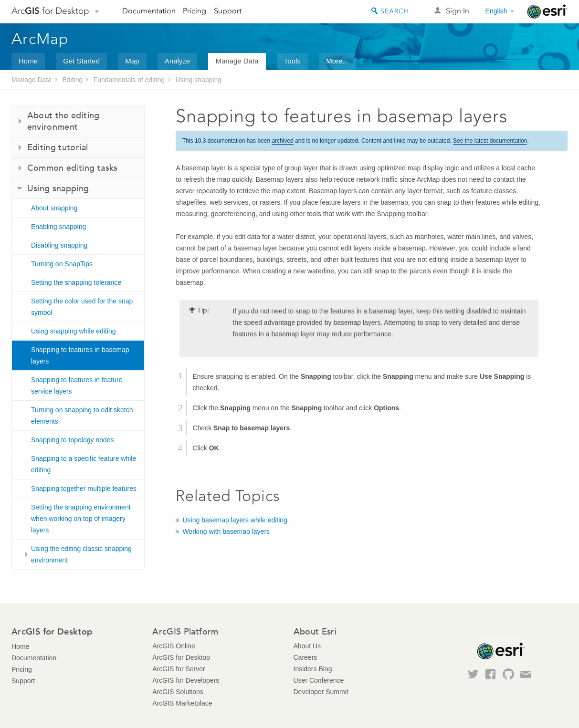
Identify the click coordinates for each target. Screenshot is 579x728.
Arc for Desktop (50, 11)
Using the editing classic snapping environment (81, 554)
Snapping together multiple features (84, 489)
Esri (547, 11)
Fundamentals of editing (129, 80)
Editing (72, 80)
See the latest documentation (490, 141)
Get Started (81, 61)
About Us (307, 646)
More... (337, 61)
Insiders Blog (313, 669)
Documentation (149, 11)
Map (132, 61)
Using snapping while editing (73, 331)
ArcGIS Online (174, 646)
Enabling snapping (58, 227)
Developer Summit (321, 692)
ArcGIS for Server (179, 669)
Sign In (458, 11)
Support (228, 11)
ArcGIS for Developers (186, 680)
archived (282, 141)
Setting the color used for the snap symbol (82, 307)
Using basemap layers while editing (235, 520)
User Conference (319, 680)
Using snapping (198, 80)
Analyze (177, 61)
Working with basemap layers (226, 531)
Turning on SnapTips (62, 264)
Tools (292, 61)
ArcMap (40, 39)
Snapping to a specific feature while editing (84, 464)
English (496, 11)
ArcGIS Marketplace (182, 703)
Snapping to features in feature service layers (77, 385)
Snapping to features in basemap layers (80, 355)
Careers (305, 657)
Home (28, 61)
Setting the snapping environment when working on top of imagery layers (81, 519)
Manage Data (237, 61)
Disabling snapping (59, 245)
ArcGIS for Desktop (181, 657)
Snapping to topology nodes (73, 440)
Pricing (195, 11)
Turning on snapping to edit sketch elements (82, 416)
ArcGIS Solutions (178, 692)
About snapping (54, 208)
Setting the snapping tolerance (76, 282)
